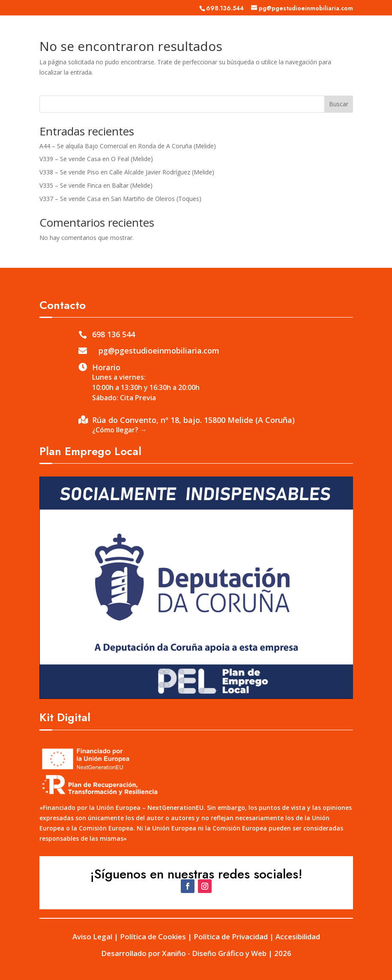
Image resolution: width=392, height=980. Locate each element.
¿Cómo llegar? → (120, 430)
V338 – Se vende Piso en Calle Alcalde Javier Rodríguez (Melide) (127, 172)
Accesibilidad (298, 937)
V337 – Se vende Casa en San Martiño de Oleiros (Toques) (120, 199)
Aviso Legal (92, 937)
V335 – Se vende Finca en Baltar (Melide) (96, 185)
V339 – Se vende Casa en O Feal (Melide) (96, 159)
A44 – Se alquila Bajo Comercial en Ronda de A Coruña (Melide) (128, 146)
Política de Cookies (153, 937)
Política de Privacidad (231, 937)
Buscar (339, 104)
